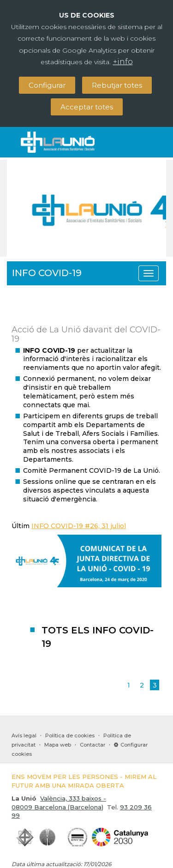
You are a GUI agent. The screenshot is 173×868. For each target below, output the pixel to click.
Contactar (92, 745)
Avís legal (24, 735)
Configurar (47, 85)
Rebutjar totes (117, 85)
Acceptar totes (87, 107)
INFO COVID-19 (47, 273)
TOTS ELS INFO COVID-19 (98, 637)
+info (123, 62)
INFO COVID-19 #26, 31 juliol (79, 526)
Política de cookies (70, 735)
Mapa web (58, 745)
